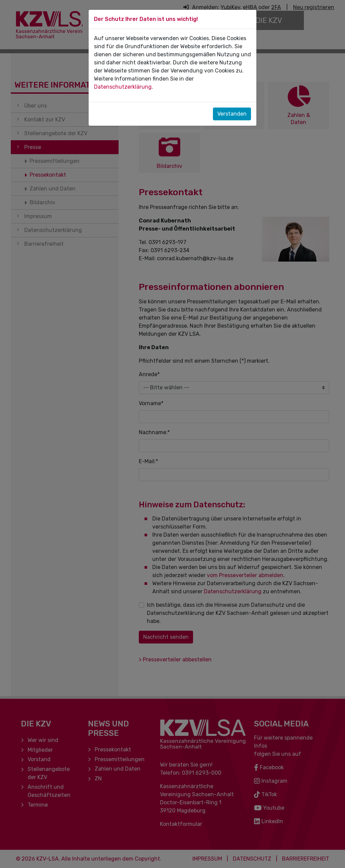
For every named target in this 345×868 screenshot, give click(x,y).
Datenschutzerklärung (123, 87)
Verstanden (232, 114)
